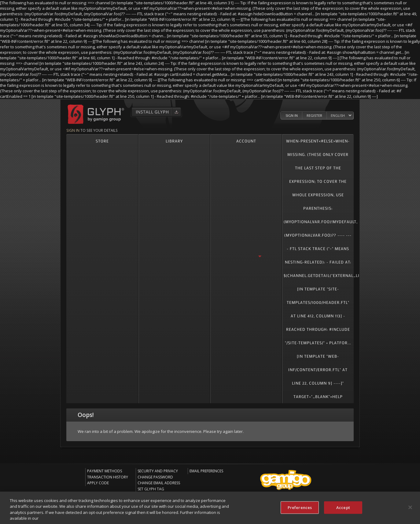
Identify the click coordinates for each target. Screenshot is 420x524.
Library (174, 141)
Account (246, 141)
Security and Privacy (158, 471)
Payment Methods (105, 471)
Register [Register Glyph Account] (314, 115)
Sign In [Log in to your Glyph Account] (292, 115)
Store (102, 141)
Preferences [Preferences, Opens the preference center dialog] (300, 509)
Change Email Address (159, 483)
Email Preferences (206, 471)
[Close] (410, 509)
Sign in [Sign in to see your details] (73, 130)
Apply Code (98, 483)
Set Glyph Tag (151, 489)
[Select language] (341, 115)
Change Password (155, 477)
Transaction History (108, 477)
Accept (343, 509)
